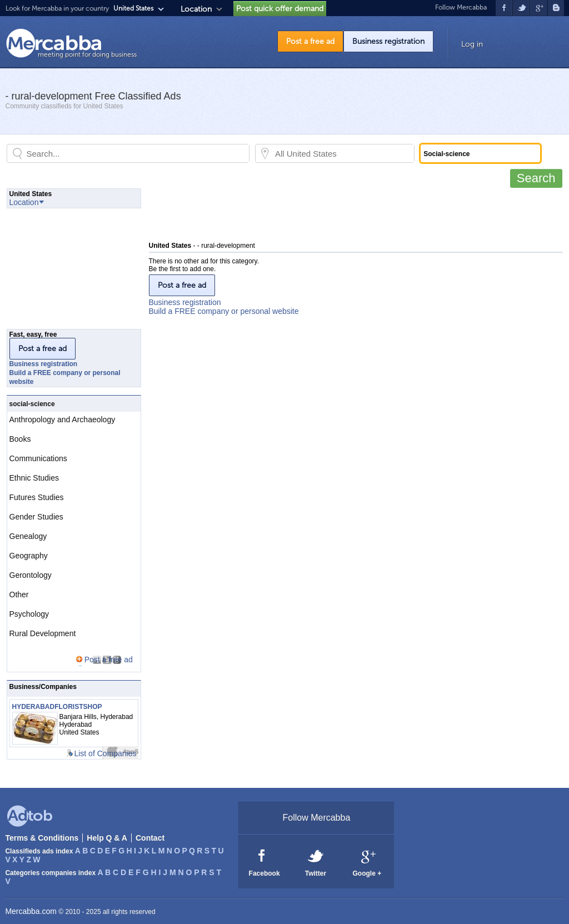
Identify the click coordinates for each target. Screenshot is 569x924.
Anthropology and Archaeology (63, 419)
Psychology (29, 614)
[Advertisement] (351, 213)
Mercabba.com (31, 911)
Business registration (388, 41)
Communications (38, 458)
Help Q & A (107, 838)
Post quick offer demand (280, 9)
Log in (472, 44)
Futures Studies (37, 497)
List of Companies (105, 753)
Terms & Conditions (42, 838)
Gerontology (31, 575)
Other (19, 595)
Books (20, 439)
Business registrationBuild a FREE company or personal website (224, 307)
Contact (150, 838)
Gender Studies (36, 517)
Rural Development (43, 633)
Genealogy (28, 536)
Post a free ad (310, 41)
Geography (29, 556)
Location (196, 9)
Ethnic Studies (34, 478)
